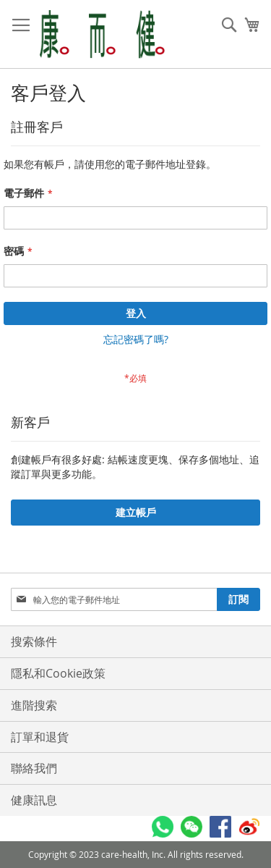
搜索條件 (34, 641)
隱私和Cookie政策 (58, 673)
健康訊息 (34, 800)
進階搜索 (34, 705)
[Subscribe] (238, 599)
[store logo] (102, 34)
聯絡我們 (34, 768)
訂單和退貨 (40, 737)
